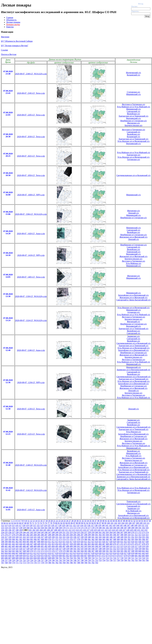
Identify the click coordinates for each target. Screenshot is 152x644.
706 (78, 558)
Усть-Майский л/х (133, 456)
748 (82, 560)
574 (46, 551)
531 (39, 549)
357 (3, 539)
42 (109, 521)
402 (17, 542)
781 (53, 563)
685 (3, 558)
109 (141, 523)
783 (60, 563)
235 (6, 532)
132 (74, 525)
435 (136, 542)
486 (24, 546)
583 (78, 551)
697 (46, 558)
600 (140, 551)
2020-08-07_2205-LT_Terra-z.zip (31, 115)
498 (68, 546)
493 (50, 546)
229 (131, 530)
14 (36, 521)
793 (97, 563)
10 (26, 521)
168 (57, 528)
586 (89, 551)
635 (118, 553)
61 (7, 523)
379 (82, 539)
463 (89, 544)
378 (78, 539)
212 (70, 530)
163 (39, 528)
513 (122, 546)
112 (3, 525)
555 (125, 549)
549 (104, 549)
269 (129, 532)
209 (59, 530)
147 (128, 525)
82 (61, 523)
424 (96, 542)
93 (90, 523)
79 (54, 523)
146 (125, 525)
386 (107, 539)
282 (28, 535)
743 (64, 560)
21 (54, 521)
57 (147, 521)
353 (136, 537)
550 (107, 549)
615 (46, 553)
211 (66, 530)
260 (97, 532)
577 (57, 551)
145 (121, 525)
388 (115, 539)
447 (31, 544)
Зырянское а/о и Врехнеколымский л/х (133, 370)
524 (13, 549)
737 (42, 560)
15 (39, 521)
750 (89, 560)
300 (93, 535)
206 (48, 530)
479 (147, 544)
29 (75, 521)
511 (115, 546)
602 (147, 551)
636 (122, 553)
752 (97, 560)
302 (100, 535)
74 (41, 523)
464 (93, 544)
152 (146, 525)
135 (85, 525)
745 (71, 560)
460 (78, 544)
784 (64, 563)
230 (135, 530)
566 (17, 551)
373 (60, 539)
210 (63, 530)
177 (89, 528)
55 (142, 521)
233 (146, 530)
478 (143, 544)
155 (10, 528)
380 (86, 539)
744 (68, 560)
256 (82, 532)
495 (57, 546)
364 (28, 539)
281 (24, 535)
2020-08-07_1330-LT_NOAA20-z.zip (31, 296)
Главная (10, 18)
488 (31, 546)
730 (17, 560)
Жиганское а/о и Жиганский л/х (133, 237)
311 (133, 535)
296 (78, 535)
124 (45, 525)
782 (57, 563)
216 (84, 530)
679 (129, 556)
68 (25, 523)
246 (46, 532)
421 (86, 542)
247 (50, 532)
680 (133, 556)
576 (53, 551)
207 (52, 530)
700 (57, 558)
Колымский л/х (133, 75)
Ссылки (4, 50)
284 (35, 535)
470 (115, 544)
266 (118, 532)
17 (44, 521)
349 (122, 537)
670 (97, 556)
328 (46, 537)
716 (114, 558)
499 (71, 546)
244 (39, 532)
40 (103, 521)
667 (86, 556)
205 (45, 530)
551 (111, 549)
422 (89, 542)
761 (129, 560)
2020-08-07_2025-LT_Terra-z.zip (31, 156)
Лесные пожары (13, 22)
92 (87, 523)
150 (139, 525)
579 (64, 551)
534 (50, 549)
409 (42, 542)
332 (60, 537)
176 (86, 528)
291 (60, 535)
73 (38, 523)
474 (129, 544)
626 (86, 553)
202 (34, 530)
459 (75, 544)
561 (147, 549)
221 (102, 530)
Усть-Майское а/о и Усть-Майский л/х (133, 107)
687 (10, 558)
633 (111, 553)
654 (39, 556)
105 (126, 523)
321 (21, 537)
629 (96, 553)
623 (75, 553)
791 (89, 563)
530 (35, 549)
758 (118, 560)
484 (17, 546)
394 (136, 539)
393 (133, 539)
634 (114, 553)
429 (114, 542)
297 (82, 535)
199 (21, 530)
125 (49, 525)
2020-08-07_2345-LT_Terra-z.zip (31, 93)
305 (111, 535)
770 (13, 563)
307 (118, 535)
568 (24, 551)
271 (136, 532)
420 (82, 542)
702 (64, 558)
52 (134, 521)
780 (50, 563)
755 (107, 560)
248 (53, 532)
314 (143, 535)
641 (140, 553)
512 (118, 546)
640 (136, 553)
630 (100, 553)
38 (98, 521)
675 (115, 556)
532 (42, 549)
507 (100, 546)
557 (133, 549)
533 (46, 549)
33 (85, 521)
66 (20, 523)
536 (57, 549)
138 (96, 525)
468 (107, 544)
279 (17, 535)
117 (20, 525)
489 (35, 546)
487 (28, 546)
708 (86, 558)
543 (82, 549)
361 (17, 539)
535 (53, 549)
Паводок (10, 27)
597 (129, 551)
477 (140, 544)
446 (28, 544)
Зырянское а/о (134, 336)
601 (143, 551)
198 (17, 530)
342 (97, 537)
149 (136, 525)
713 (104, 558)
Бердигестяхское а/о (133, 125)
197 (13, 530)
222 (106, 530)
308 (122, 535)
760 (125, 560)
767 (3, 563)
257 (86, 532)
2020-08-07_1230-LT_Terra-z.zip (31, 409)
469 (111, 544)
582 (75, 551)
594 (118, 551)
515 (129, 546)
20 (52, 521)
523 (10, 549)
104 (123, 523)
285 (39, 535)
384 (100, 539)
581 (71, 551)
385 (104, 539)
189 (133, 528)
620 (64, 553)
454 (57, 544)
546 (93, 549)
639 (133, 553)
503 (86, 546)
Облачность (11, 20)
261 (100, 532)
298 (86, 535)
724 (143, 558)
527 (24, 549)
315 (147, 535)
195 (6, 530)
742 (60, 560)
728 (10, 560)
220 (99, 530)
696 (42, 558)
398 (3, 542)
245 (42, 532)
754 (104, 560)
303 (104, 535)
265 (115, 532)
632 (107, 553)
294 (71, 535)
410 (46, 542)
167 (53, 528)
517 (136, 546)
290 (57, 535)
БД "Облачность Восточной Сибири (17, 41)
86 (72, 523)
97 (100, 523)
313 (140, 535)
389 (118, 539)
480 (3, 546)
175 (82, 528)
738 (46, 560)
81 (59, 523)
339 (86, 537)
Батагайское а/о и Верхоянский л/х (133, 295)
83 (64, 523)
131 (71, 525)
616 (49, 553)
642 (143, 553)
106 (130, 523)
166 (50, 528)
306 (115, 535)
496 (60, 546)
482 (10, 546)
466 (100, 544)
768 (6, 563)
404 (24, 542)
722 (136, 558)
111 (148, 523)
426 (104, 542)
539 (68, 549)
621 (67, 553)
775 (31, 563)
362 (21, 539)
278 (13, 535)
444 (21, 544)
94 (92, 523)
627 (89, 553)
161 (31, 528)
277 (10, 535)
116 (17, 525)
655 (42, 556)
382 (93, 539)
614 (42, 553)
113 (6, 525)
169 (60, 528)
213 (74, 530)
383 (97, 539)
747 (78, 560)
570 (31, 551)
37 (96, 521)
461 (82, 544)
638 (129, 553)
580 (68, 551)
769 (10, 563)
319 (13, 537)
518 (140, 546)
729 (13, 560)
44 (114, 521)
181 (104, 528)
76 (46, 523)
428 (111, 542)
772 (21, 563)
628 (93, 553)
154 (6, 528)
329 (50, 537)
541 (75, 549)
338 (82, 537)
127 (56, 525)
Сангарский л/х (133, 111)
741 (57, 560)
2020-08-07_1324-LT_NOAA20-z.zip (31, 320)
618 (57, 553)
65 (18, 523)
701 (60, 558)
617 (53, 553)
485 (21, 546)
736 (39, 560)
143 (114, 525)
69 (28, 523)
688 (13, 558)
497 (64, 546)
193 (147, 528)
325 (35, 537)
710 (93, 558)
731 (21, 560)
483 (13, 546)
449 (39, 544)
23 (59, 521)
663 (71, 556)
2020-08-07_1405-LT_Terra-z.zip (31, 277)
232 (142, 530)
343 (100, 537)
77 (49, 523)
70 (30, 523)
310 (129, 535)
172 (71, 528)
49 (127, 521)
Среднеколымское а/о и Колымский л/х (133, 175)
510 (111, 546)
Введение (5, 37)
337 (78, 537)
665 (78, 556)
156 (13, 528)
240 (24, 532)
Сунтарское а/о (133, 92)
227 (124, 530)
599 (136, 551)
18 (47, 521)
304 (107, 535)
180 (100, 528)
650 (24, 556)
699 (53, 558)
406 (31, 542)
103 (119, 523)
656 (46, 556)
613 (39, 553)
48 (124, 521)
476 (136, 544)
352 (133, 537)
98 (103, 523)
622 (71, 553)
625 (82, 553)
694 (35, 558)
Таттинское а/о (133, 159)
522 (6, 549)
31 (80, 521)
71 (33, 523)
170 (64, 528)
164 (42, 528)
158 (21, 528)
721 (133, 558)
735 (35, 560)
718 (122, 558)
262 (104, 532)
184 (115, 528)
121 (34, 525)
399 (6, 542)
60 (5, 523)
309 (125, 535)
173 (75, 528)
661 (64, 556)
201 (30, 530)
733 (28, 560)
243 (35, 532)
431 (122, 542)
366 (35, 539)
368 (42, 539)
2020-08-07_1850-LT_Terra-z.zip (31, 175)
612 (35, 553)
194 (3, 530)
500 (75, 546)
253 (71, 532)
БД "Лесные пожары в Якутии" (15, 46)
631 (104, 553)
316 (3, 537)
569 (28, 551)
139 (99, 525)
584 (82, 551)
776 (35, 563)
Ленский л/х (133, 213)
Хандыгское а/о (134, 155)
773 (24, 563)
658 (53, 556)
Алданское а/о (133, 312)
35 (90, 521)
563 (6, 551)
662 (68, 556)
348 (118, 537)
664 (75, 556)
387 (111, 539)
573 (42, 551)
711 (96, 558)
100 (108, 523)
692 (28, 558)
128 (60, 525)
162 (35, 528)
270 (133, 532)
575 (50, 551)
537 (60, 549)
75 (43, 523)
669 (93, 556)
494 (53, 546)
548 (100, 549)
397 (147, 539)
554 (122, 549)
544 (86, 549)
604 (6, 553)
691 (24, 558)
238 (17, 532)
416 (67, 542)
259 (93, 532)
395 (140, 539)
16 (41, 521)
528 (28, 549)
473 (125, 544)
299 (89, 535)
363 (24, 539)
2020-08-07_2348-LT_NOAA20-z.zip (31, 74)
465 (97, 544)
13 (34, 521)
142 (110, 525)
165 (46, 528)
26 (67, 521)
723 (140, 558)
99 (105, 523)
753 (100, 560)
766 (147, 560)
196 (10, 530)
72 (36, 523)
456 (64, 544)
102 (116, 523)
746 (75, 560)
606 (13, 553)
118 (24, 525)
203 (38, 530)
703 (68, 558)
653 (35, 556)
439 (3, 544)
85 (69, 523)
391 (125, 539)
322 (24, 537)
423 (93, 542)
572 (39, 551)
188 (129, 528)
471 (118, 544)
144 (118, 525)
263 (107, 532)
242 (31, 532)
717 (118, 558)
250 (60, 532)
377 (75, 539)
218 (92, 530)
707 (82, 558)
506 (97, 546)
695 (39, 558)
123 (42, 525)
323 (28, 537)
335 (71, 537)
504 (89, 546)
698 (50, 558)
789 (82, 563)
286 (42, 535)
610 (28, 553)
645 (6, 556)
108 (137, 523)
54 (139, 521)
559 (140, 549)
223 (110, 530)
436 (140, 542)
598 (133, 551)
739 (50, 560)
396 (143, 539)
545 (89, 549)
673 (107, 556)
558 (136, 549)
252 (68, 532)
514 (125, 546)
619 (60, 553)
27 (70, 521)
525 (17, 549)
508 (104, 546)
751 (93, 560)
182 (107, 528)
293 (68, 535)
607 (17, 553)
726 (3, 560)
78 (51, 523)
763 (136, 560)
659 (57, 556)
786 (71, 563)
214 (77, 530)
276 (6, 535)
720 (129, 558)
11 (29, 521)
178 (93, 528)
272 (140, 532)
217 (88, 530)
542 (78, 549)
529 (31, 549)
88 (77, 523)
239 (21, 532)
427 (107, 542)
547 (97, 549)
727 (6, 560)
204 (41, 530)
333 (64, 537)
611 (31, 553)
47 (121, 521)
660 (60, 556)
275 (3, 535)
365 (31, 539)
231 (139, 530)
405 (28, 542)
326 (39, 537)
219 (95, 530)
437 (143, 542)
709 (89, 558)
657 (50, 556)
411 (49, 542)
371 (53, 539)
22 (57, 521)
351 (129, 537)
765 (143, 560)
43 (111, 521)
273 (143, 532)
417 (71, 542)
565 (13, 551)
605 (10, 553)
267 (122, 532)
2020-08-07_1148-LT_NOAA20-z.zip (31, 465)
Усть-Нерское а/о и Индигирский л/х (133, 141)
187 (125, 528)
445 (24, 544)
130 (67, 525)
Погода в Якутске (9, 54)
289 (53, 535)
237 (13, 532)
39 (101, 521)
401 (13, 542)
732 (24, 560)
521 (3, 549)
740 (53, 560)
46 (119, 521)
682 (140, 556)
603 (3, 553)
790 (86, 563)
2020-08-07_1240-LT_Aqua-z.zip (31, 350)
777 (39, 563)
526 (21, 549)
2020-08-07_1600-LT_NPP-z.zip (31, 195)
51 (132, 521)
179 (97, 528)
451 (46, 544)
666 (82, 556)
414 (60, 542)
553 (118, 549)
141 (107, 525)
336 (75, 537)
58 (150, 521)
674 (111, 556)
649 (21, 556)
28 (72, 521)
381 (89, 539)
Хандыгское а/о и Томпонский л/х (133, 116)
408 (39, 542)
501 (78, 546)
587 (93, 551)
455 (60, 544)
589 (100, 551)
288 (50, 535)
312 (136, 535)
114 (10, 525)
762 (133, 560)
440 (6, 544)
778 (42, 563)
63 (12, 523)
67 (23, 523)
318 (10, 537)
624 (78, 553)
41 (106, 521)
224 (113, 530)
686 (6, 558)
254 (75, 532)
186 (122, 528)
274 (147, 532)
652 (31, 556)
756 (111, 560)
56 (145, 521)
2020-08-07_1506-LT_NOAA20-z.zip (31, 214)
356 (147, 537)
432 (125, 542)
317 (6, 537)
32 (83, 521)
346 (111, 537)
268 (125, 532)
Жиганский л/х (134, 322)
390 (122, 539)
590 (104, 551)
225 (117, 530)
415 (64, 542)
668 (89, 556)
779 (46, 563)
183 (111, 528)
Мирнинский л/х (133, 94)
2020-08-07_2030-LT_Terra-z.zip (31, 137)
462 (86, 544)
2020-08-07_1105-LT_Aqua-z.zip (31, 510)
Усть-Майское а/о (133, 263)
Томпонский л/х (133, 252)
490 (39, 546)
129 (63, 525)
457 (68, 544)
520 (147, 546)
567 (21, 551)
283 (31, 535)
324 (31, 537)
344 (104, 537)
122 (38, 525)
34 (88, 521)
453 (53, 544)
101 (112, 523)
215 (81, 530)
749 (86, 560)
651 (28, 556)
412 (53, 542)
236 (10, 532)
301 (97, 535)
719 (125, 558)
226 (121, 530)
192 (143, 528)
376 (71, 539)
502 (82, 546)
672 (104, 556)
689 (17, 558)
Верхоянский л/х (133, 118)
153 (3, 528)
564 (10, 551)
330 (53, 537)
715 (111, 558)
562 (3, 551)
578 (60, 551)
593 (115, 551)
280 (21, 535)
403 (21, 542)
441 (10, 544)
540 (71, 549)
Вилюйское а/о (133, 114)
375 (68, 539)
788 (78, 563)
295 (75, 535)
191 (140, 528)
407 (35, 542)
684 (147, 556)
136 (89, 525)
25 (65, 521)
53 (137, 521)
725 (147, 558)
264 (111, 532)
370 (50, 539)
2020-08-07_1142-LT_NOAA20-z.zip (31, 490)
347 (115, 537)
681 (136, 556)
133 (78, 525)
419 (78, 542)
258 (89, 532)
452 (50, 544)
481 (6, 546)
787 (75, 563)
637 (125, 553)
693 (31, 558)
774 (28, 563)
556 (129, 549)
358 (6, 539)
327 (42, 537)
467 (104, 544)
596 (125, 551)
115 (13, 525)
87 (74, 523)
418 (75, 542)
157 (17, 528)
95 (95, 523)
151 (143, 525)
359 (10, 539)
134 (81, 525)
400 (10, 542)
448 (35, 544)
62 (10, 523)
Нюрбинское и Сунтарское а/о (133, 121)
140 (103, 525)
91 (85, 523)
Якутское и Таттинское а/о (133, 104)
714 (107, 558)
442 (13, 544)
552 (115, 549)
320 (17, 537)
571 (35, 551)
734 (31, 560)
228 (128, 530)
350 (125, 537)
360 (13, 539)
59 (2, 523)
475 (133, 544)
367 (39, 539)
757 (115, 560)
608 (21, 553)
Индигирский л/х (133, 73)
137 (92, 525)
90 (82, 523)
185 (118, 528)
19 (49, 521)
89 (79, 523)
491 (42, 546)
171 (68, 528)
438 (147, 542)
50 (129, 521)
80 (56, 523)
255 (78, 532)
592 (111, 551)
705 (75, 558)
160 (28, 528)
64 (15, 523)
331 (57, 537)
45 (116, 521)
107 (134, 523)
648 (17, 556)
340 (89, 537)
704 (71, 558)
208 (56, 530)
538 (64, 549)
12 (31, 521)
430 (118, 542)
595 (122, 551)
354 (140, 537)
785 (68, 563)
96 (98, 523)
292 (64, 535)
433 (129, 542)
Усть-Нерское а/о (134, 432)
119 (27, 525)
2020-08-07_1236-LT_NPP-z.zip (31, 382)
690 (21, 558)
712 (100, 558)
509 (107, 546)
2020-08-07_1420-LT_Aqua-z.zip (31, 234)
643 (147, 553)
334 (68, 537)
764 (140, 560)
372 (57, 539)
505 (93, 546)
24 (62, 521)
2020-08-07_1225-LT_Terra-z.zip (31, 434)
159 (24, 528)
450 (42, 544)
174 (78, 528)
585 (86, 551)
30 (78, 521)
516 (133, 546)
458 (71, 544)
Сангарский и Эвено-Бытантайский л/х (134, 300)
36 (93, 521)
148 (132, 525)
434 (133, 542)
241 (28, 532)
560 (143, 549)
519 (143, 546)
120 (31, 525)
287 (46, 535)
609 (24, 553)
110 (144, 523)
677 (122, 556)
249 (57, 532)
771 (17, 563)
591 (107, 551)
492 (46, 546)
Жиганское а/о (133, 123)
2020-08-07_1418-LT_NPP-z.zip (31, 255)
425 (100, 542)
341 (93, 537)
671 (100, 556)
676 (118, 556)
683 (143, 556)
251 (64, 532)
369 (46, 539)
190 (136, 528)
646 (10, 556)
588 (97, 551)
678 (125, 556)
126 (53, 525)
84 (67, 523)
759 (122, 560)
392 (129, 539)
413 (57, 542)
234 (3, 532)
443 (17, 544)
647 (13, 556)
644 (3, 556)
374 (64, 539)
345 (107, 537)
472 (122, 544)
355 (143, 537)
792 (93, 563)
